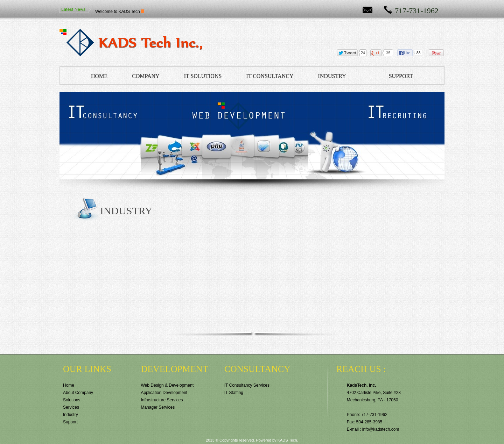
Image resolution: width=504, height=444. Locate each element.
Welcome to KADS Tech (118, 12)
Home (69, 385)
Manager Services (158, 407)
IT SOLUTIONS (203, 76)
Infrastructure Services (162, 400)
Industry (71, 415)
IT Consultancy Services (247, 385)
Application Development (164, 393)
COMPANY (146, 76)
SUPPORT (401, 76)
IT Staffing (234, 393)
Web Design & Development (167, 385)
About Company (78, 393)
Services (71, 407)
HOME (99, 76)
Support (70, 422)
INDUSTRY (332, 76)
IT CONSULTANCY (270, 76)
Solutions (72, 400)
